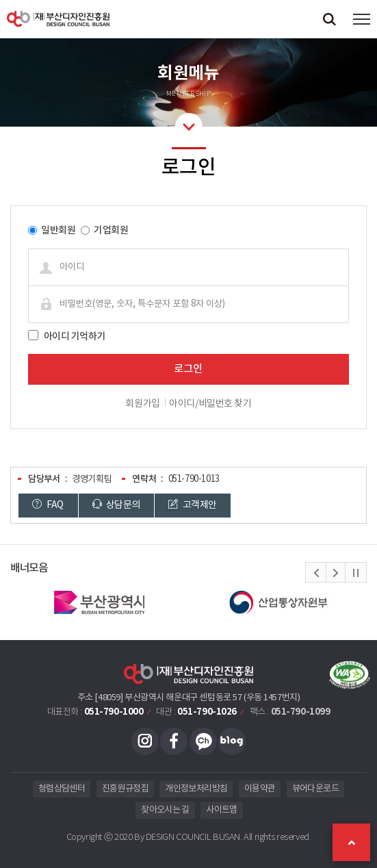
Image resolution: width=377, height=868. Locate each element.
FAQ (48, 505)
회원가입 (142, 404)
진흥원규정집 (125, 789)
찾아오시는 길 (165, 810)
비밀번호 (18, 217)
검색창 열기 (329, 19)
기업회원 (111, 230)
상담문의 (116, 505)
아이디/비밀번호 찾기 (210, 404)
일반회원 (58, 230)
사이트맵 (221, 810)
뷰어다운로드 (315, 789)
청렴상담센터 (62, 789)
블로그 (232, 741)
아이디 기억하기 (75, 336)
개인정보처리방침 (196, 789)
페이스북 (174, 741)
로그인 (188, 369)
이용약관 (260, 789)
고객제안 (192, 505)
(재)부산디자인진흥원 (58, 19)
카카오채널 (203, 741)
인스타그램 (145, 741)
